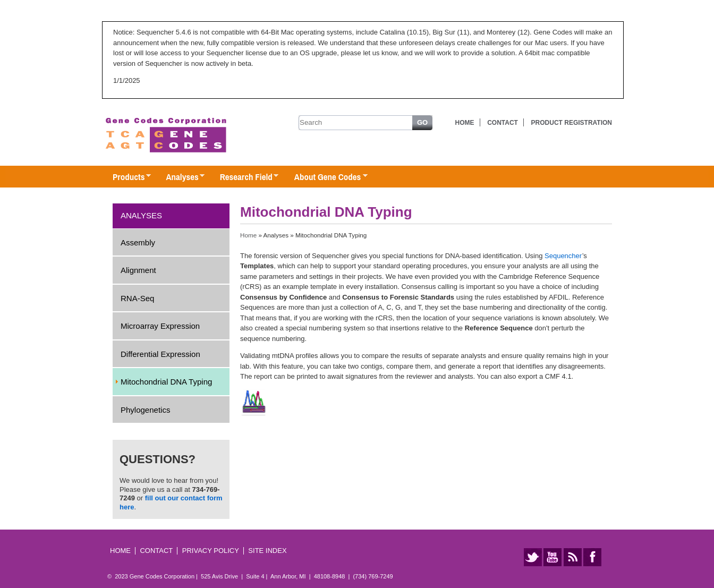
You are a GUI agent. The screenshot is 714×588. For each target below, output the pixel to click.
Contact (503, 123)
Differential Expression (160, 354)
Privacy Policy (211, 551)
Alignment (138, 270)
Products (126, 177)
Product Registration (572, 123)
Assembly (138, 242)
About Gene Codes (325, 177)
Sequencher (563, 256)
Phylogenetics (145, 410)
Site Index (267, 551)
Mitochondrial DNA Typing (166, 382)
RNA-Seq (137, 298)
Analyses (180, 177)
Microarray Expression (160, 326)
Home (465, 123)
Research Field (244, 177)
